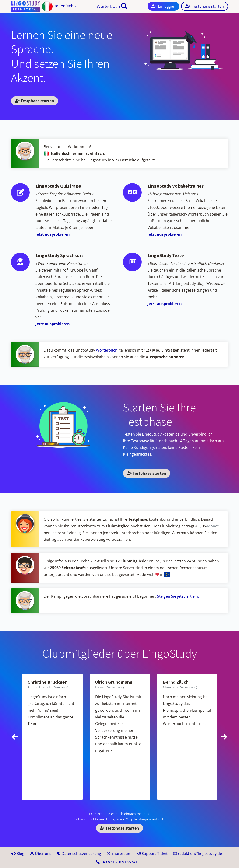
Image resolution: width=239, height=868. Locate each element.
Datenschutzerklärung (79, 854)
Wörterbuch (108, 6)
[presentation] (15, 737)
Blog (18, 854)
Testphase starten (35, 101)
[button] (59, 6)
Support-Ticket (152, 854)
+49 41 (117, 862)
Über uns (41, 854)
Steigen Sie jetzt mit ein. (178, 596)
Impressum (119, 854)
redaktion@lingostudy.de (198, 854)
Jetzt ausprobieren (53, 234)
